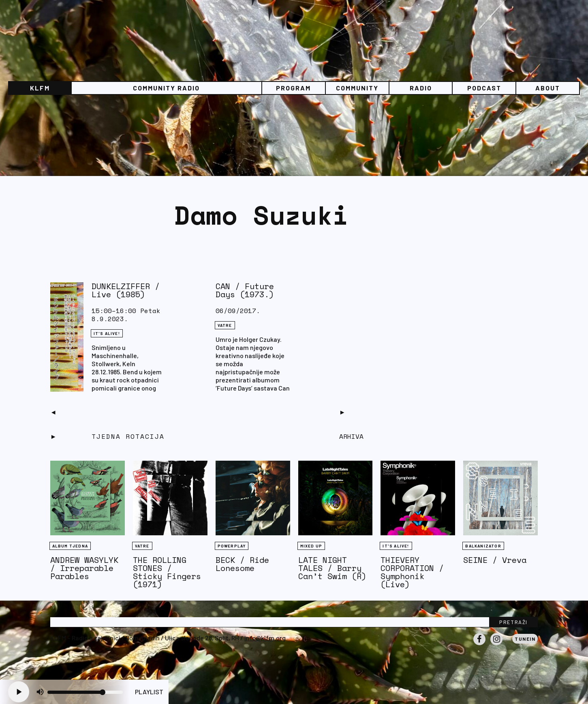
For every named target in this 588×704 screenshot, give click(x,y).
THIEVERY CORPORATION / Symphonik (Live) (412, 572)
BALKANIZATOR (483, 546)
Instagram (496, 645)
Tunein (525, 639)
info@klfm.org (265, 638)
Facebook (479, 645)
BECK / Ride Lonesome (242, 564)
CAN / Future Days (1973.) (245, 290)
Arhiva (351, 436)
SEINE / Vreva (495, 560)
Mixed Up (311, 546)
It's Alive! (107, 333)
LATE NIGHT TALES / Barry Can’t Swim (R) (332, 568)
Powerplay (232, 546)
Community (357, 88)
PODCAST (484, 88)
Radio (421, 88)
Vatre (225, 325)
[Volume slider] (85, 692)
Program (293, 88)
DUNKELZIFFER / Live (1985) (126, 290)
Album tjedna (70, 546)
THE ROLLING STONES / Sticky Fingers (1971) (167, 572)
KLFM (40, 88)
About (548, 88)
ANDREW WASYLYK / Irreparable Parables (84, 568)
